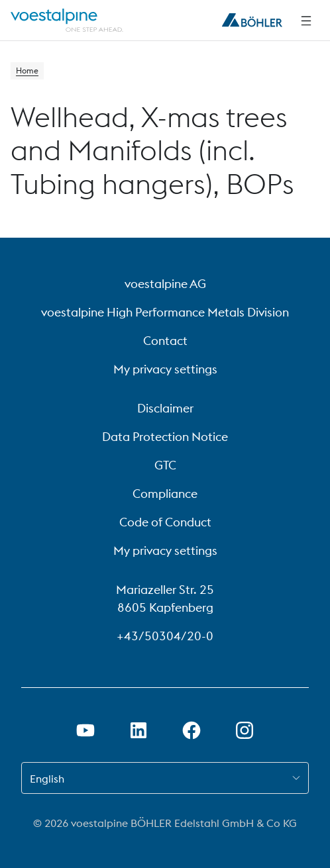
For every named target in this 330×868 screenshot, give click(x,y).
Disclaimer (165, 408)
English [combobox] (47, 779)
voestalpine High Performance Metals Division (165, 312)
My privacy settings (165, 369)
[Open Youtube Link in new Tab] (85, 730)
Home (27, 71)
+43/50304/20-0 (165, 636)
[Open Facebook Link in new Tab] (192, 730)
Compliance (165, 494)
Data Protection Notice (165, 437)
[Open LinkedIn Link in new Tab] (138, 730)
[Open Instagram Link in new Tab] (245, 730)
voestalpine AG (165, 284)
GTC (165, 465)
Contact (165, 341)
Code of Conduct (165, 522)
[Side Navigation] (306, 21)
